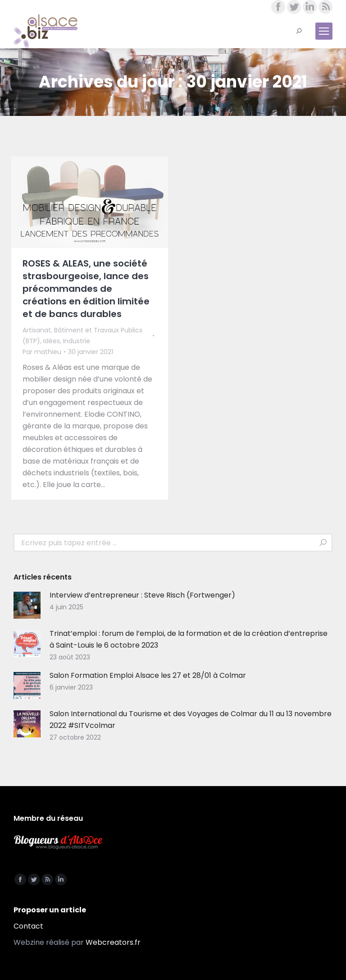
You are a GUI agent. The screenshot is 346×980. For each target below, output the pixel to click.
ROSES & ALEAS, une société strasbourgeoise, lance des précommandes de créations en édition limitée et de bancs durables (86, 289)
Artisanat (37, 330)
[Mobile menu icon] (324, 31)
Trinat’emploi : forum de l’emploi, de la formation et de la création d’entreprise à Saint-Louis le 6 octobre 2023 (189, 639)
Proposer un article (50, 910)
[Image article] (27, 605)
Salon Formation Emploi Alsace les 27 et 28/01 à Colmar (148, 675)
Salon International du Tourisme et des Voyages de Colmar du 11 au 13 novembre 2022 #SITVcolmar (191, 720)
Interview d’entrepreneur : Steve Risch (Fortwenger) (142, 595)
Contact (28, 926)
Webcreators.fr (113, 942)
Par (42, 352)
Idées (52, 341)
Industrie (77, 341)
